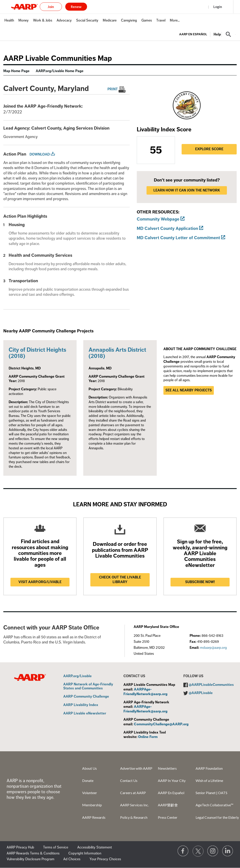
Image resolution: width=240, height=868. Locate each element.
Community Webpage (158, 219)
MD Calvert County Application (167, 228)
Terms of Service (56, 847)
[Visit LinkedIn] (228, 851)
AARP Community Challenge (86, 697)
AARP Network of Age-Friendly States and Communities (88, 686)
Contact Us (129, 780)
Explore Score (209, 149)
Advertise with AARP (136, 768)
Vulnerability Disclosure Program (31, 859)
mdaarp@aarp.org (213, 648)
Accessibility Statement (95, 847)
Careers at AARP (133, 793)
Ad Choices (72, 859)
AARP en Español (193, 34)
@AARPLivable (201, 693)
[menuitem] (9, 23)
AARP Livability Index (81, 705)
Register (197, 7)
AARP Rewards (94, 817)
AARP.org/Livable (77, 676)
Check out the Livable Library (120, 580)
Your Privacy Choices (105, 859)
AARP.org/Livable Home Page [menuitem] (60, 71)
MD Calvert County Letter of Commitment (178, 238)
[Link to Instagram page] (213, 851)
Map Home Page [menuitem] (16, 71)
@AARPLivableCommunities (211, 685)
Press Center (168, 817)
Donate (88, 780)
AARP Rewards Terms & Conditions (33, 853)
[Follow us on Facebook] (183, 851)
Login (218, 7)
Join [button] (51, 7)
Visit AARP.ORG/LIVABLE (40, 582)
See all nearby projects (189, 390)
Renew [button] (76, 7)
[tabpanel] (207, 34)
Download (40, 154)
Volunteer (90, 793)
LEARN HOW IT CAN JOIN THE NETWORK (187, 190)
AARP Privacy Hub (20, 847)
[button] (228, 34)
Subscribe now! (200, 582)
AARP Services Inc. (134, 805)
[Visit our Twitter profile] (198, 851)
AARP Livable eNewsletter (85, 714)
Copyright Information (85, 853)
